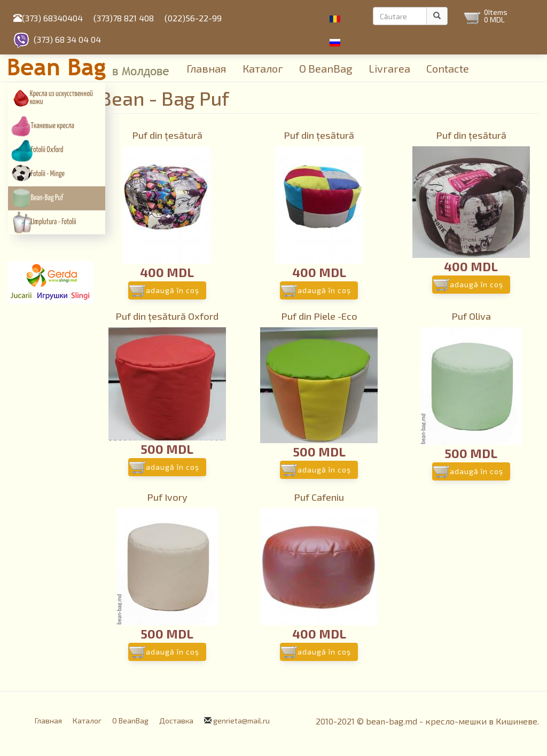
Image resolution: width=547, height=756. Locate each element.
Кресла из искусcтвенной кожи (61, 98)
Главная (206, 68)
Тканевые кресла (53, 126)
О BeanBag (326, 68)
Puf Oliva (471, 316)
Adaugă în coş (173, 290)
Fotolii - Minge (48, 174)
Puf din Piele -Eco (319, 316)
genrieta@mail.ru (241, 720)
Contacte (448, 68)
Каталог (263, 68)
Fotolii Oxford (47, 150)
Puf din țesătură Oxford (167, 316)
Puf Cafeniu (319, 497)
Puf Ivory (167, 497)
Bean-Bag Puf (47, 198)
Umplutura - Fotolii (54, 222)
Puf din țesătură (167, 135)
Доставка (176, 720)
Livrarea (389, 68)
